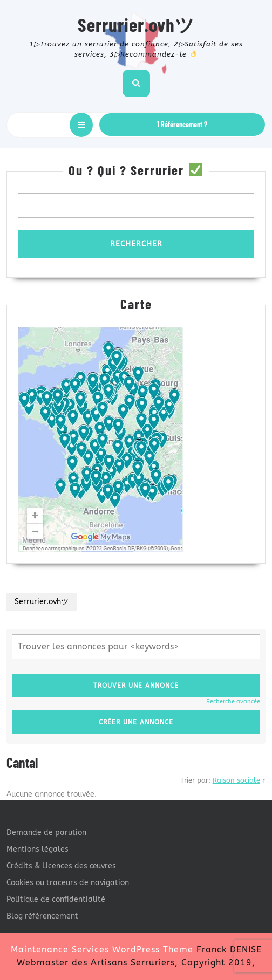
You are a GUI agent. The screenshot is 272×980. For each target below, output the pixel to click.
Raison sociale (236, 780)
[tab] (81, 125)
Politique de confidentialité (56, 899)
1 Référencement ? (182, 124)
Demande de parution (46, 832)
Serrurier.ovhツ (136, 24)
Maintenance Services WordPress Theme (102, 950)
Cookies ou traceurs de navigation (68, 883)
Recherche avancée (233, 701)
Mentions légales (38, 849)
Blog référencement (42, 916)
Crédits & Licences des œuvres (61, 866)
